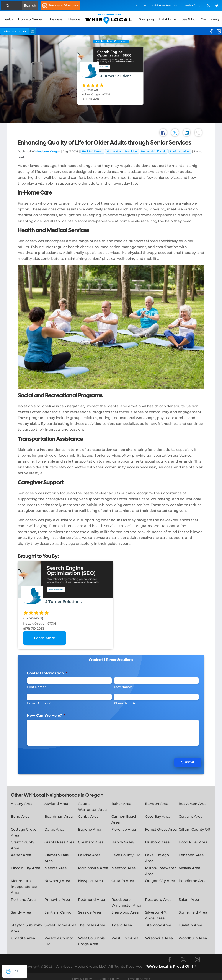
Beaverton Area (193, 799)
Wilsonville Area (159, 933)
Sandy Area (21, 908)
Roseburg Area (158, 895)
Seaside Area (90, 908)
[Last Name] (156, 679)
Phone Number (126, 701)
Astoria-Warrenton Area (92, 802)
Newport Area (91, 876)
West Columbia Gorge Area (91, 936)
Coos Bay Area (158, 812)
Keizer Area (21, 850)
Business (55, 19)
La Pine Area (89, 850)
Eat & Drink (168, 19)
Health (8, 19)
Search (21, 6)
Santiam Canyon (59, 908)
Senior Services (180, 149)
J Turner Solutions (116, 76)
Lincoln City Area (26, 863)
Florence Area (124, 824)
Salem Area (189, 895)
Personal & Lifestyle (154, 149)
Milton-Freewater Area (160, 866)
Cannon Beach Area (124, 815)
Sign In (141, 5)
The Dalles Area (92, 920)
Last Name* (123, 685)
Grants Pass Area (60, 837)
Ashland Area (56, 799)
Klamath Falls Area (56, 853)
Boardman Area (59, 812)
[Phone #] (156, 695)
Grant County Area (23, 840)
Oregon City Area (160, 876)
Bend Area (20, 812)
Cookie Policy (109, 974)
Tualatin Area (190, 920)
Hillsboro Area (157, 837)
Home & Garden (31, 19)
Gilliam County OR (194, 824)
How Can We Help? (46, 713)
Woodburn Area (193, 933)
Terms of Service (138, 974)
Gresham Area (91, 837)
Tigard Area (122, 920)
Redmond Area (92, 895)
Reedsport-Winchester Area (126, 898)
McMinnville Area (93, 863)
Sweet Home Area (60, 920)
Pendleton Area (193, 876)
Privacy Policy (82, 974)
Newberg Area (57, 876)
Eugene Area (90, 824)
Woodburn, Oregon (47, 149)
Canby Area (88, 812)
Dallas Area (54, 824)
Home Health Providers (122, 149)
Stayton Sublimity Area (26, 923)
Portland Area (23, 895)
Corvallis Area (191, 812)
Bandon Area (157, 799)
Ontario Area (123, 876)
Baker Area (121, 799)
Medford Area (124, 863)
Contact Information (47, 671)
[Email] (69, 695)
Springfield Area (193, 908)
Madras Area (56, 863)
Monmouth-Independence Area (24, 882)
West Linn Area (125, 933)
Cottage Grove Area (24, 827)
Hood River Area (193, 837)
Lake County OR (126, 850)
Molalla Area (189, 863)
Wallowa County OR (59, 936)
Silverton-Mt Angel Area (156, 911)
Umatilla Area (23, 933)
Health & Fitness (92, 149)
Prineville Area (57, 895)
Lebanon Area (191, 850)
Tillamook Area (158, 920)
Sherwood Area (125, 908)
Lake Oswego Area (157, 853)
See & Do (189, 19)
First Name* (36, 685)
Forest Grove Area (161, 824)
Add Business (165, 5)
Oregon (94, 790)
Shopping (147, 19)
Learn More (45, 636)
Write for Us (193, 5)
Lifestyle (74, 19)
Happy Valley (123, 837)
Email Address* (39, 701)
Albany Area (22, 799)
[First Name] (69, 679)
